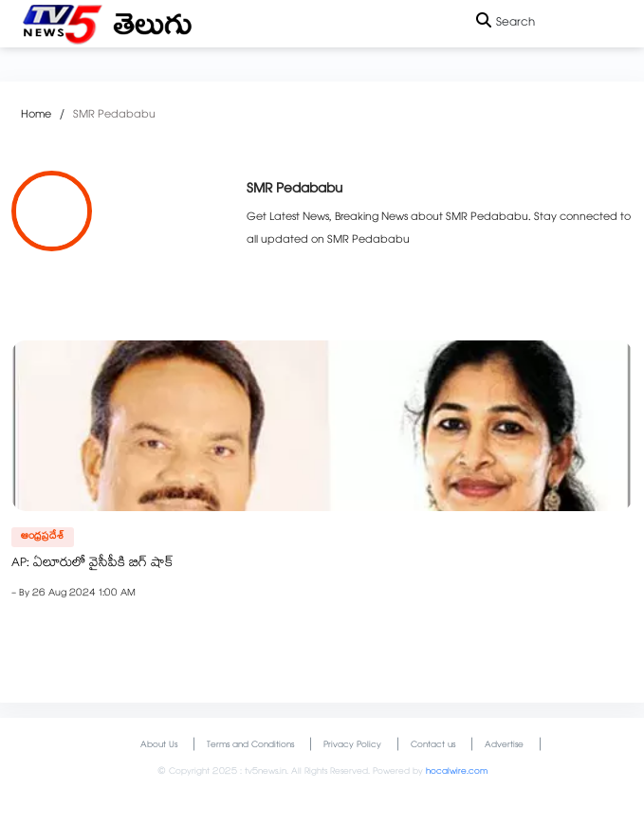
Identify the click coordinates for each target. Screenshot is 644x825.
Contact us (433, 746)
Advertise (504, 746)
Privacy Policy (352, 746)
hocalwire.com (457, 772)
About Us (159, 746)
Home (36, 116)
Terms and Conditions (250, 746)
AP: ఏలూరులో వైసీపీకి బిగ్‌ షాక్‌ (92, 564)
